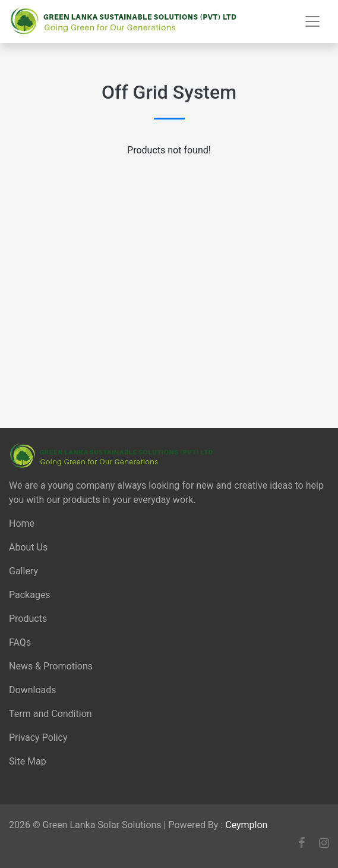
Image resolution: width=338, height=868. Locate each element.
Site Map (28, 761)
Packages (30, 595)
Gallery (23, 571)
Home (22, 523)
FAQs (20, 642)
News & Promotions (51, 666)
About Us (28, 547)
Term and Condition (50, 714)
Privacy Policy (38, 738)
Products (28, 619)
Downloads (32, 690)
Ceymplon (246, 825)
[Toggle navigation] (312, 21)
